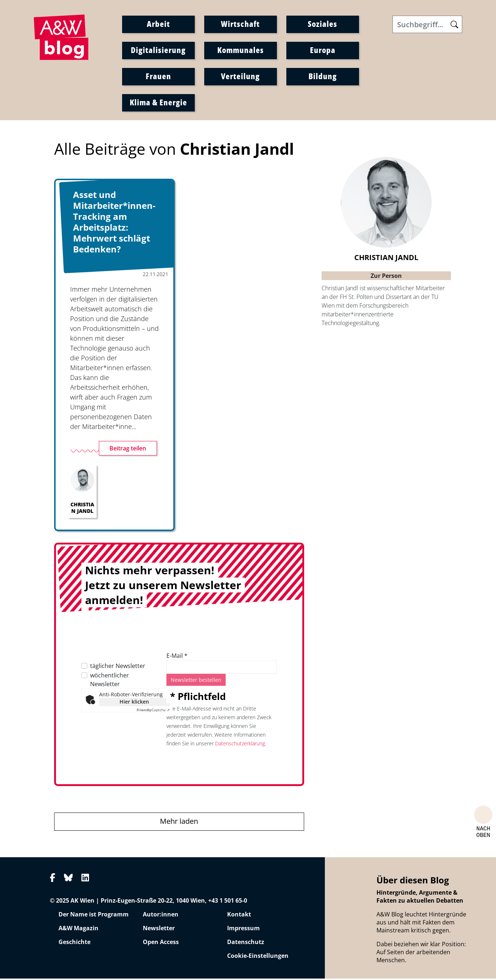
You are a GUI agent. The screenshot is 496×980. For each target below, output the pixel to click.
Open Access (161, 944)
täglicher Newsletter (118, 668)
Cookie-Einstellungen (258, 957)
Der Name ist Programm (94, 916)
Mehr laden (179, 823)
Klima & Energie (158, 103)
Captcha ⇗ (153, 712)
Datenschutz (246, 944)
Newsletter (159, 930)
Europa (323, 50)
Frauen (158, 77)
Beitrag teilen (128, 450)
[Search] (427, 25)
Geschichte (74, 944)
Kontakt (239, 916)
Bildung (323, 77)
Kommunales (241, 50)
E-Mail (177, 657)
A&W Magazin (78, 930)
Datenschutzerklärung (240, 745)
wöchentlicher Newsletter (110, 681)
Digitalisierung (158, 50)
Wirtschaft (240, 24)
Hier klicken (134, 703)
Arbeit (158, 24)
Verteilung (240, 77)
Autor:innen (161, 916)
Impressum (243, 930)
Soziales (322, 24)
